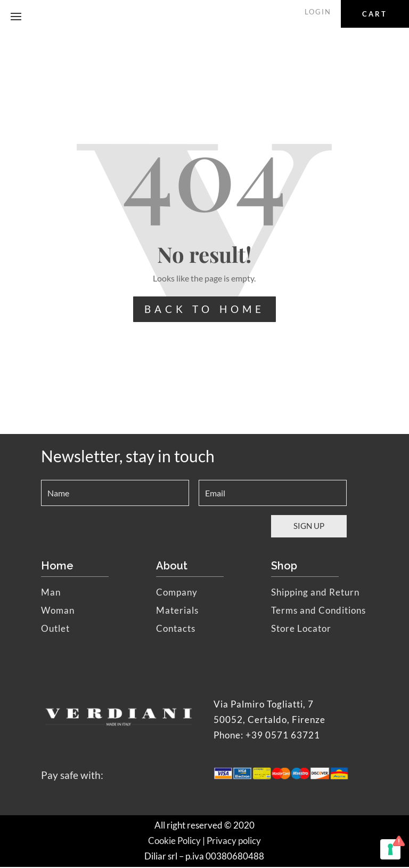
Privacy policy (234, 842)
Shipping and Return (315, 593)
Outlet (55, 629)
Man (51, 593)
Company (177, 593)
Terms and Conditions (318, 611)
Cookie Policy (174, 842)
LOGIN (319, 12)
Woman (58, 611)
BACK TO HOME (204, 310)
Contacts (176, 629)
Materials (177, 611)
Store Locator (301, 629)
